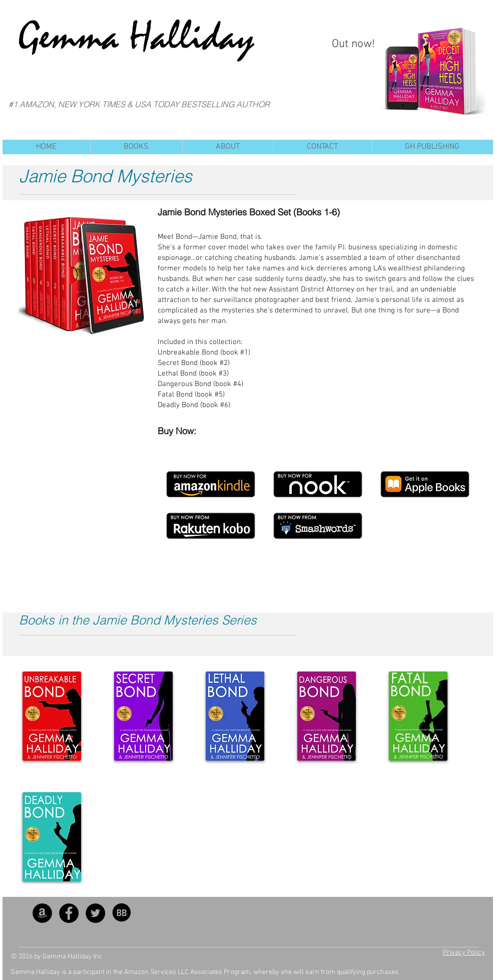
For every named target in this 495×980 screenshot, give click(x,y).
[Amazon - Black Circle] (42, 913)
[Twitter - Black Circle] (95, 913)
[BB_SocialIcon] (122, 913)
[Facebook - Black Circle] (69, 913)
